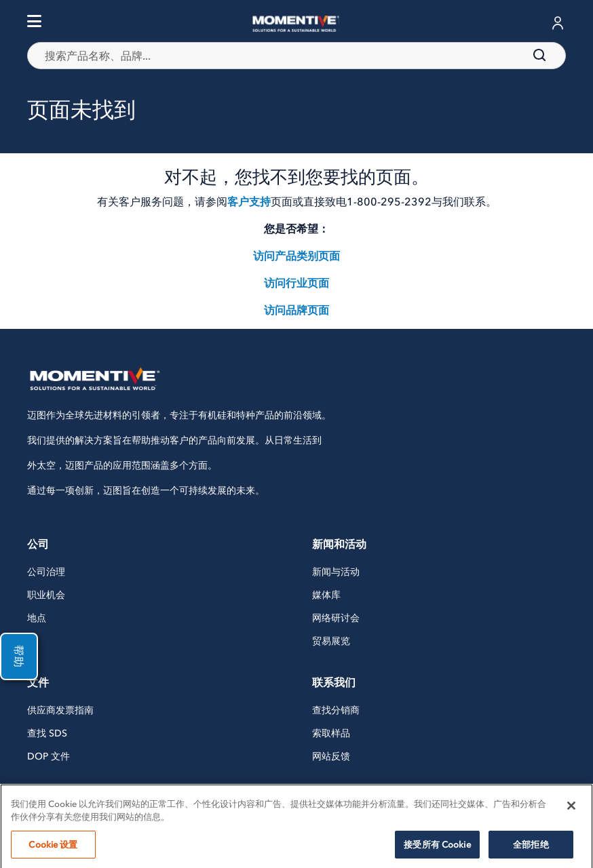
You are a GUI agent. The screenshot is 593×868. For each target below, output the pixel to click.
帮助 (19, 656)
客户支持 (249, 201)
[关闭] (571, 821)
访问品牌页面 (296, 310)
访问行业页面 (296, 283)
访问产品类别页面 (296, 256)
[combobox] (296, 56)
